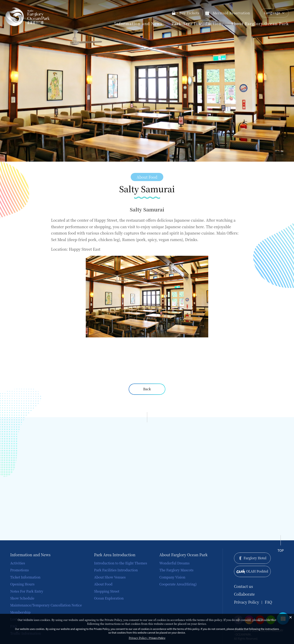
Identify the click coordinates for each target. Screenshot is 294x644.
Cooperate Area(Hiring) (178, 584)
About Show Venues (110, 577)
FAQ (268, 602)
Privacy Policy (247, 602)
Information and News (138, 23)
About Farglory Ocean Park (260, 23)
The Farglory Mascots (176, 570)
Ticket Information (25, 577)
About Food (103, 584)
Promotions (19, 570)
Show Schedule (22, 598)
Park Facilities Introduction (116, 570)
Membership (20, 612)
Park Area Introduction (197, 23)
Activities (18, 563)
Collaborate (244, 594)
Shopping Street (107, 591)
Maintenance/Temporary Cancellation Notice (46, 605)
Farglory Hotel (252, 558)
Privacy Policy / (147, 638)
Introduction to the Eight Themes (121, 563)
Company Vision (172, 577)
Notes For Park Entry (27, 591)
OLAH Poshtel (252, 571)
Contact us (243, 586)
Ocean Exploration (109, 598)
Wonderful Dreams (174, 563)
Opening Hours (22, 584)
